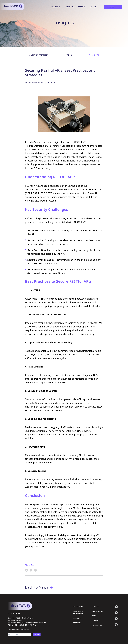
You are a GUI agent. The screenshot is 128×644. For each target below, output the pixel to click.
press (69, 55)
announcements (39, 55)
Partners (82, 7)
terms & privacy (14, 613)
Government (79, 606)
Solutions (57, 7)
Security (70, 7)
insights (94, 55)
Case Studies (97, 611)
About (94, 7)
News (94, 616)
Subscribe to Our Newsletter (18, 630)
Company (96, 606)
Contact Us (97, 625)
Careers (95, 620)
